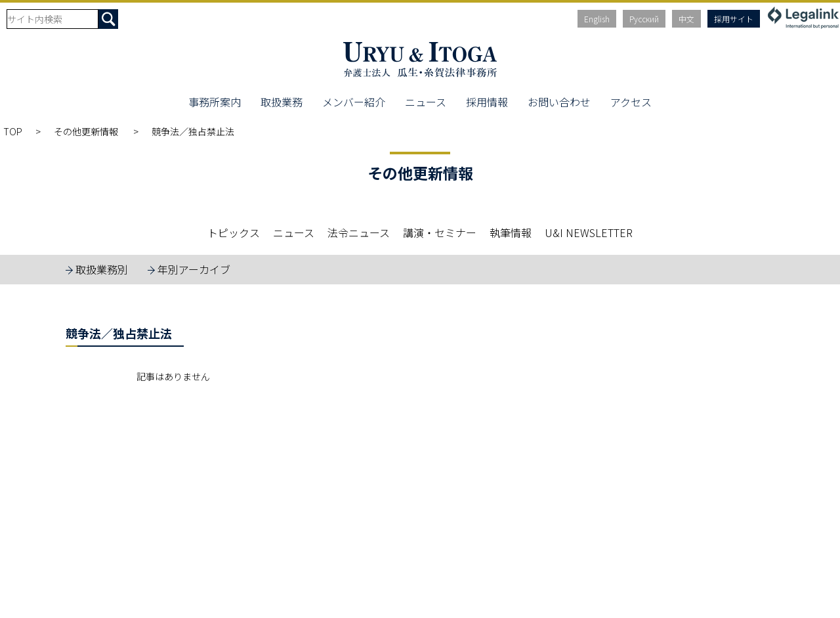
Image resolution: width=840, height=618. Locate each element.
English (597, 19)
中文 (686, 19)
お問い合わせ (559, 102)
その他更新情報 (87, 131)
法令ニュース (359, 232)
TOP (13, 131)
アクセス (631, 102)
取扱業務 (282, 102)
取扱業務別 (102, 269)
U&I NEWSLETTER (589, 232)
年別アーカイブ (194, 269)
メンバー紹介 (354, 102)
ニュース (426, 102)
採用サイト (734, 19)
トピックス (234, 232)
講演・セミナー (440, 232)
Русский (644, 19)
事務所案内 (215, 102)
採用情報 (487, 102)
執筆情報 (511, 232)
